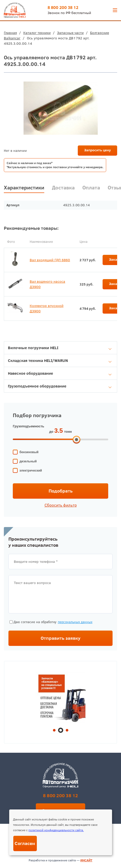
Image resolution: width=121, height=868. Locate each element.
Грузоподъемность (29, 426)
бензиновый (29, 452)
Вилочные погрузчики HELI (60, 348)
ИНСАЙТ (86, 860)
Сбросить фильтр (61, 505)
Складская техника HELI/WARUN (60, 361)
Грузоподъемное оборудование (60, 386)
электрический (31, 471)
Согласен (25, 843)
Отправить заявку (61, 638)
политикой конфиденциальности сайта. (56, 830)
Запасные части (70, 33)
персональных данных (75, 622)
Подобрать (61, 491)
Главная (10, 33)
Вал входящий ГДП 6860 (50, 260)
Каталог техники (37, 33)
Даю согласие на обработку (51, 622)
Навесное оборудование (60, 373)
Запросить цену (97, 150)
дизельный (28, 461)
